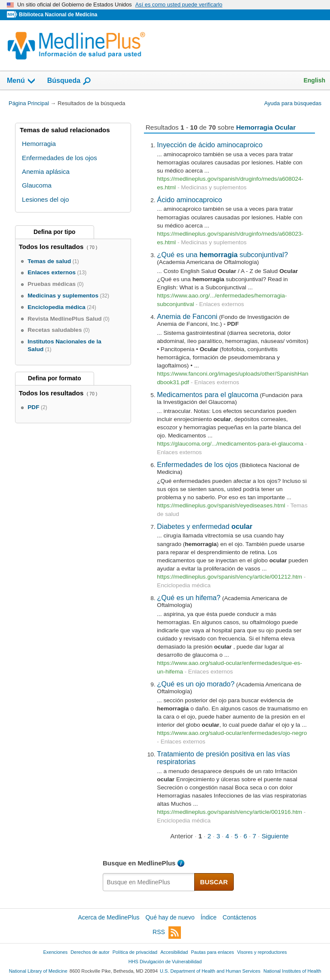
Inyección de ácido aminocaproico (210, 145)
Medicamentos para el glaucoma (208, 394)
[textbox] (149, 882)
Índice (209, 917)
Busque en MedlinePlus (139, 863)
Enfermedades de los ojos (197, 464)
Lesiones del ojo (45, 199)
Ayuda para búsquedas (293, 103)
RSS (167, 933)
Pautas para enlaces (212, 952)
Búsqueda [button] (69, 81)
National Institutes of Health (292, 971)
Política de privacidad (135, 952)
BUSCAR (214, 882)
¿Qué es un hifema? (189, 598)
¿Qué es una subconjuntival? (222, 255)
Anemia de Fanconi (187, 316)
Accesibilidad (174, 952)
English (314, 80)
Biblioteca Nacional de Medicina (58, 15)
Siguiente (275, 836)
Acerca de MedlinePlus (108, 917)
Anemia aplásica (46, 171)
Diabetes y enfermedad (205, 526)
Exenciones (56, 952)
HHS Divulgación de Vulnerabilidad (165, 962)
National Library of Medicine (38, 971)
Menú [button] (21, 81)
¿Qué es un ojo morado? (196, 684)
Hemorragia (39, 144)
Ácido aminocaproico (189, 200)
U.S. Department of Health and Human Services (210, 971)
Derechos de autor (90, 952)
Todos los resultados (52, 247)
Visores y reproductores (262, 952)
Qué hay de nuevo (170, 917)
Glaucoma (37, 185)
